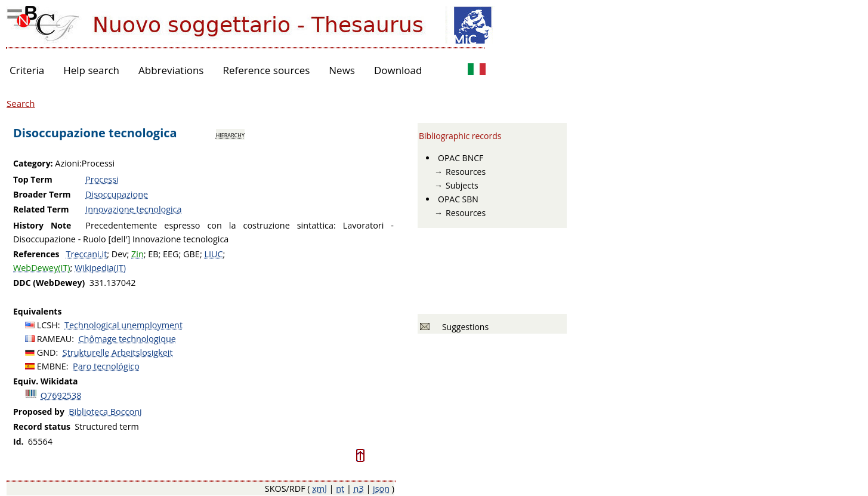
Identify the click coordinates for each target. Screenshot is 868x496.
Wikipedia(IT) (100, 268)
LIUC (213, 254)
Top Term (33, 179)
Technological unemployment (123, 325)
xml (319, 489)
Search (21, 103)
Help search (91, 70)
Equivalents (37, 311)
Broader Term (42, 194)
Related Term (41, 209)
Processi (102, 179)
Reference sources (266, 70)
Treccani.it (87, 254)
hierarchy (230, 134)
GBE (191, 254)
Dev (119, 254)
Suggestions (463, 327)
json (381, 489)
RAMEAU (55, 339)
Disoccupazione (117, 194)
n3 (359, 489)
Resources (466, 172)
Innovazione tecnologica (133, 209)
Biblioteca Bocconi (105, 412)
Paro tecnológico (106, 366)
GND (47, 352)
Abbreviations (171, 70)
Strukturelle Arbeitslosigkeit (118, 352)
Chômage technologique (127, 339)
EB (153, 254)
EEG (171, 254)
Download (398, 70)
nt (340, 489)
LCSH (47, 325)
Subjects (462, 185)
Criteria (27, 70)
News (342, 70)
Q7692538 (61, 395)
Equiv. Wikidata (45, 381)
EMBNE (52, 366)
